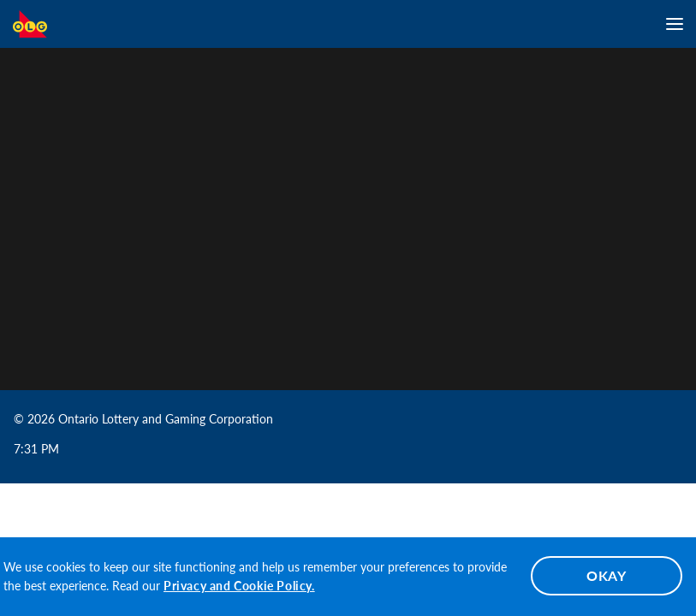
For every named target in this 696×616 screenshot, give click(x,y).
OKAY (607, 575)
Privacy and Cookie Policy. (239, 586)
